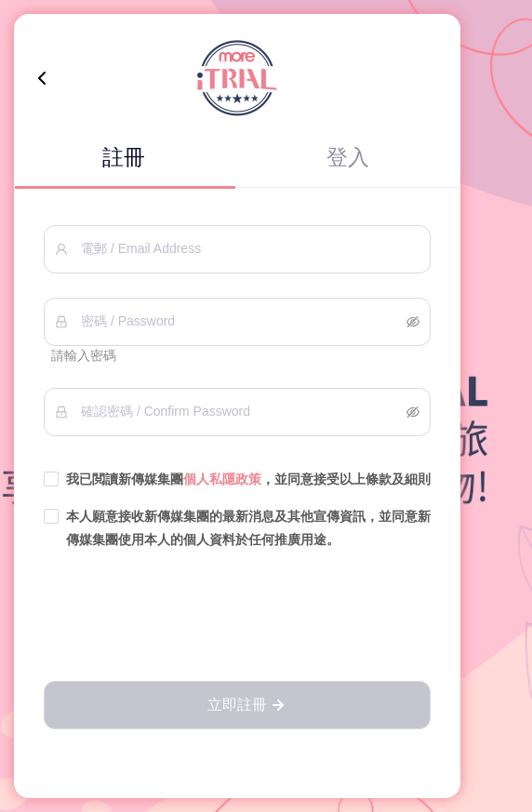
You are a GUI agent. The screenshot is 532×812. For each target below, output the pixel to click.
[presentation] (237, 617)
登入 (348, 157)
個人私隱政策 (222, 479)
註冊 (124, 157)
